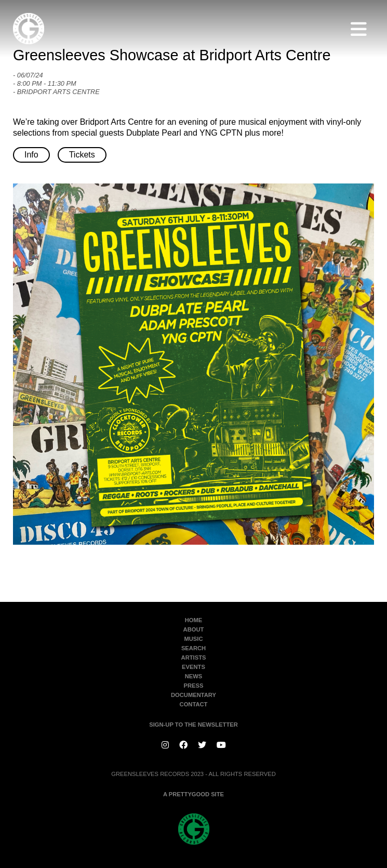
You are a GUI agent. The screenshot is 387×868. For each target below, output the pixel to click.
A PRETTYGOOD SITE (193, 794)
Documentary (193, 695)
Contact (194, 704)
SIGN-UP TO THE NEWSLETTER (193, 725)
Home (194, 620)
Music (193, 639)
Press (194, 686)
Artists (194, 657)
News (194, 676)
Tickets (82, 155)
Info (31, 155)
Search (193, 648)
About (194, 629)
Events (193, 667)
